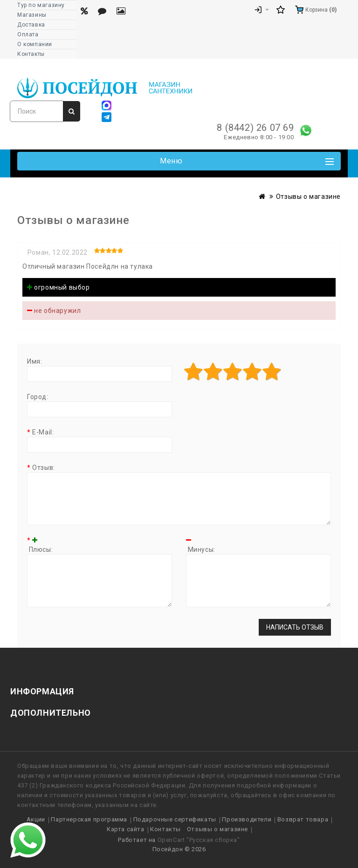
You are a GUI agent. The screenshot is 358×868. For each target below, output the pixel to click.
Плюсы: (40, 545)
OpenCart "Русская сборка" (199, 840)
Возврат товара (303, 819)
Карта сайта (126, 829)
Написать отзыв (295, 627)
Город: (38, 397)
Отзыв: (44, 468)
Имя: (34, 361)
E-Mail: (43, 432)
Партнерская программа (89, 819)
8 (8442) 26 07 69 (255, 128)
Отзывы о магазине (308, 197)
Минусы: (201, 545)
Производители (247, 819)
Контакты (165, 829)
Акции (36, 819)
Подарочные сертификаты (175, 819)
